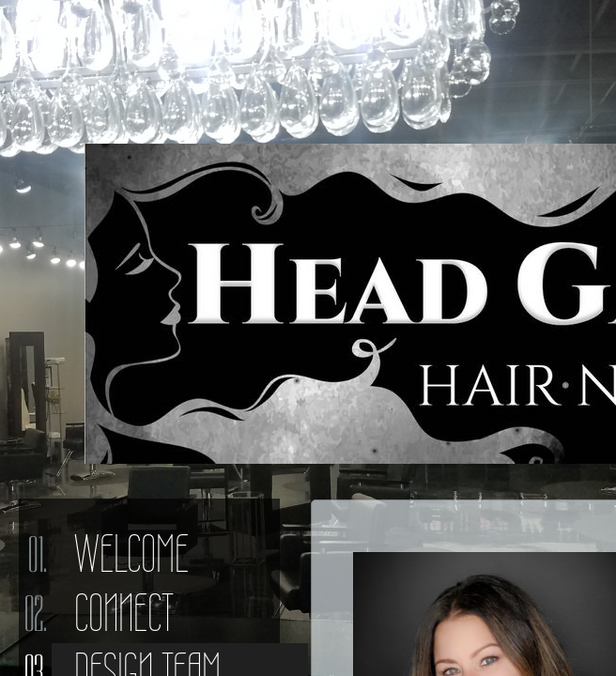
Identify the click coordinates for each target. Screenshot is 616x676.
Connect (124, 613)
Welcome (131, 554)
